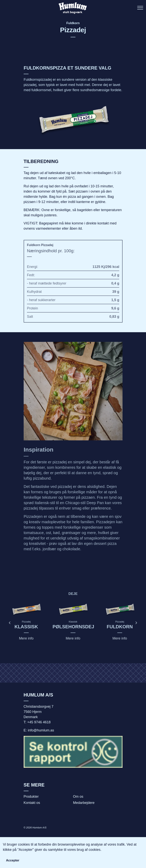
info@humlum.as (41, 730)
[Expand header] (140, 8)
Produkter (31, 797)
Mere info (26, 638)
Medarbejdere (84, 803)
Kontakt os (32, 803)
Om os (78, 797)
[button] (73, 120)
